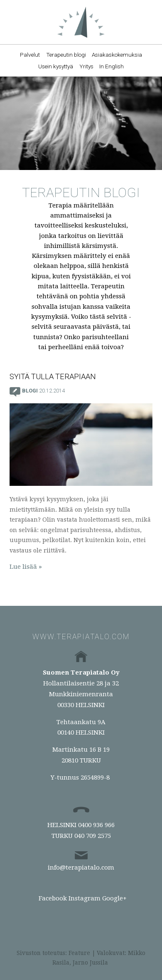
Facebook (53, 898)
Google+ (114, 898)
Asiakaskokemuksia (117, 55)
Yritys (86, 66)
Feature (79, 953)
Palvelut (30, 55)
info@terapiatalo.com (81, 867)
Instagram (85, 898)
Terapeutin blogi (66, 55)
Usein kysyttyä (56, 66)
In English (112, 66)
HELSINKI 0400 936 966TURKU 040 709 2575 (81, 830)
